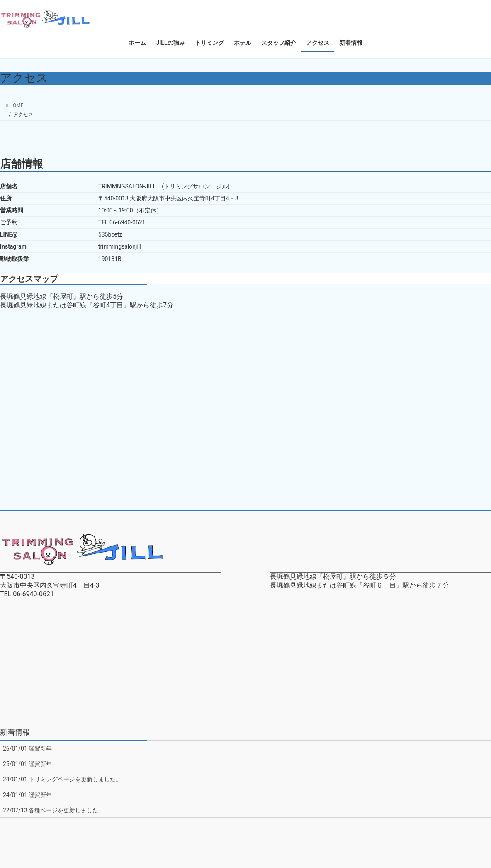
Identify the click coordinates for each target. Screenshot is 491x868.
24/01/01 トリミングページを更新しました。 (62, 779)
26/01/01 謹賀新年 (27, 749)
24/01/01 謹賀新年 (27, 795)
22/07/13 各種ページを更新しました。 (53, 810)
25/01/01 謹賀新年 (27, 764)
